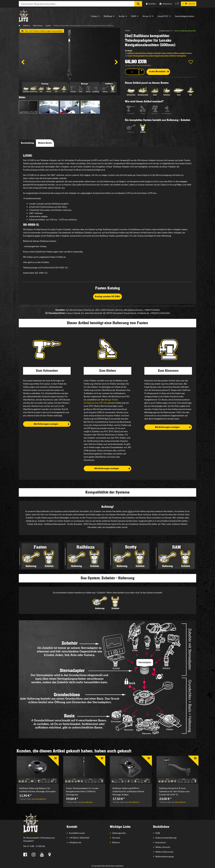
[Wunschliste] (177, 4)
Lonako (48, 25)
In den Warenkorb (159, 72)
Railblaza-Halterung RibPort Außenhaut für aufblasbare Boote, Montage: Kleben (128, 791)
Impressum (161, 842)
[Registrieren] (166, 4)
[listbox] (38, 770)
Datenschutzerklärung (166, 838)
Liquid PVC (163, 16)
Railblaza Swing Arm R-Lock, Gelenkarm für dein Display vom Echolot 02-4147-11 (174, 791)
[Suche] (138, 4)
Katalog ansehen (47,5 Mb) (107, 297)
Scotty (122, 16)
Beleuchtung (38, 25)
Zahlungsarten (119, 833)
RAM (134, 16)
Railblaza (108, 16)
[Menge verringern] (142, 73)
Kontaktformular (77, 833)
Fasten (94, 16)
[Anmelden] (151, 4)
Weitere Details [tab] (45, 143)
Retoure (116, 842)
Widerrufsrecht (163, 847)
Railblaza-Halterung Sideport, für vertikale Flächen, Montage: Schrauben (37, 790)
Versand (116, 838)
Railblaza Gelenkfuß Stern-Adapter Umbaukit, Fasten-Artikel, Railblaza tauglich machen (160, 53)
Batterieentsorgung (165, 856)
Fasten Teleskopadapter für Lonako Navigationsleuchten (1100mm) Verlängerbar (157, 56)
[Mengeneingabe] (132, 72)
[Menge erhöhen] (142, 70)
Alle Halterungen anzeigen (52, 424)
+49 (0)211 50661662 (79, 838)
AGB (158, 833)
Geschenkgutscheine (184, 16)
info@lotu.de (75, 842)
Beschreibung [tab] (27, 143)
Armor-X (147, 16)
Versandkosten (145, 65)
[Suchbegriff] (77, 4)
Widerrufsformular (165, 852)
